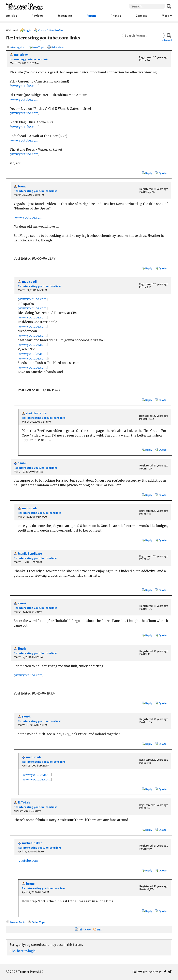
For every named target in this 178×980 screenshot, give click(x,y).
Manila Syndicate (30, 554)
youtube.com (28, 861)
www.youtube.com (24, 86)
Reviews (37, 16)
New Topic (39, 47)
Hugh (22, 649)
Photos (116, 16)
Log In (28, 30)
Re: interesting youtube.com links (36, 191)
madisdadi (29, 282)
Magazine (65, 16)
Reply (149, 173)
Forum (91, 16)
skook (22, 463)
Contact (141, 16)
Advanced (167, 40)
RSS (100, 929)
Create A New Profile (50, 30)
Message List (18, 47)
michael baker (32, 843)
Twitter (170, 972)
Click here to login (23, 951)
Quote (163, 173)
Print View (57, 47)
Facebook (165, 972)
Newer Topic (18, 922)
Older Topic (39, 922)
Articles (11, 16)
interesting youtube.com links (29, 59)
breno (22, 187)
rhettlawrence (36, 413)
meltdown (21, 55)
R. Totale (24, 803)
